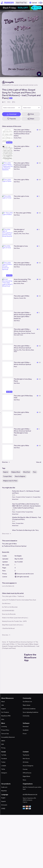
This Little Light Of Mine (9, 544)
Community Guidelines (29, 709)
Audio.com (4, 787)
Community (26, 716)
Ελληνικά (4, 805)
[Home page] (7, 3)
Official (9, 142)
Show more (7, 534)
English (3, 798)
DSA (3, 744)
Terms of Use (5, 734)
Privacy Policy (5, 730)
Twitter (3, 762)
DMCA (3, 741)
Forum (25, 734)
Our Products (5, 712)
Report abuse (27, 705)
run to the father (7, 586)
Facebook (4, 759)
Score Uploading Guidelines (30, 712)
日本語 (3, 808)
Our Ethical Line (27, 702)
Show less (6, 635)
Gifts (3, 719)
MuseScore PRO (6, 716)
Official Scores (27, 773)
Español (3, 801)
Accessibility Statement (8, 737)
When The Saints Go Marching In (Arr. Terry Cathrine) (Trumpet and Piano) (25, 531)
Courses (25, 769)
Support (4, 709)
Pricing (3, 748)
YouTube (4, 755)
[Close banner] (41, 8)
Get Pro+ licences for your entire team (32, 788)
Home (4, 642)
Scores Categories (28, 766)
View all (39, 462)
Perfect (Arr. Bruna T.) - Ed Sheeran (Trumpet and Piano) (26, 492)
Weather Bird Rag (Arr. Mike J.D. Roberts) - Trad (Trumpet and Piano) (27, 518)
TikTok (3, 769)
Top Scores (26, 755)
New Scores (26, 759)
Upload (33, 3)
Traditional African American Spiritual (15, 546)
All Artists (26, 762)
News (24, 780)
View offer (36, 8)
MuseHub (4, 791)
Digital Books (26, 776)
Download (26, 726)
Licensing (4, 726)
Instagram (4, 773)
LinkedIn (4, 766)
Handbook (26, 730)
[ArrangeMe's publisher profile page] (20, 82)
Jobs (3, 705)
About (3, 702)
